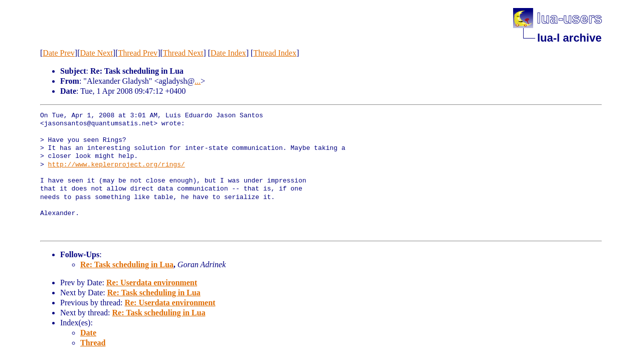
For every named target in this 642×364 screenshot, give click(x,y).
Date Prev (59, 53)
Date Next (97, 53)
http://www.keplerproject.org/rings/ (117, 165)
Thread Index (275, 53)
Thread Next (183, 53)
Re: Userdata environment (152, 283)
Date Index (228, 53)
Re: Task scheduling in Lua (127, 264)
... (198, 81)
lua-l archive (569, 38)
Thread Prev (138, 53)
